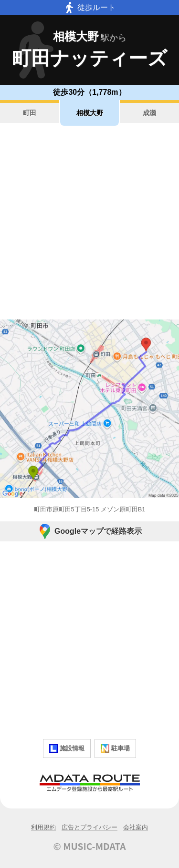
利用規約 (43, 827)
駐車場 (115, 748)
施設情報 (67, 748)
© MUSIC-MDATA (90, 846)
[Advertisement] (89, 223)
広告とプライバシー (89, 827)
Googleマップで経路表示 (89, 531)
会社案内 (136, 827)
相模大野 (90, 113)
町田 (30, 113)
